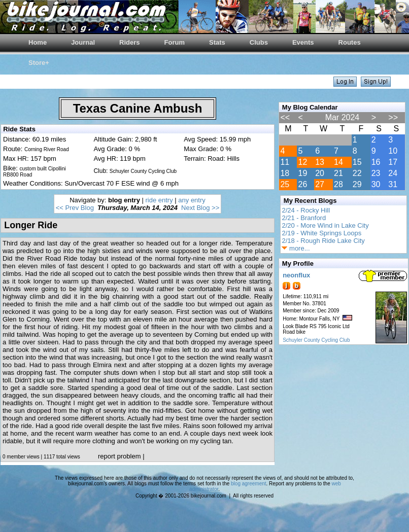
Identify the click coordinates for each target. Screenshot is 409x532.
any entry (192, 200)
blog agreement (249, 484)
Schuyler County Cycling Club (316, 340)
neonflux (296, 275)
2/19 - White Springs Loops (321, 233)
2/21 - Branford (304, 218)
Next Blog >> (200, 208)
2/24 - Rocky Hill (306, 210)
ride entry (159, 200)
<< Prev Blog (75, 208)
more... (296, 248)
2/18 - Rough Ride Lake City (323, 241)
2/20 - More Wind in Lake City (325, 225)
